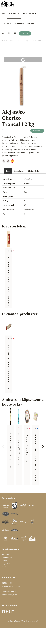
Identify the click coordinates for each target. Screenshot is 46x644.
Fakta (8, 171)
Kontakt (31, 23)
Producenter (29, 14)
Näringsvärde (33, 171)
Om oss (6, 23)
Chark (14, 41)
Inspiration (19, 23)
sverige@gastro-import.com (12, 586)
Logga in (25, 33)
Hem (4, 14)
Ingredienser (19, 171)
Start (3, 41)
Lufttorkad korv (20, 41)
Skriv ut (37, 131)
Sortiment (13, 14)
